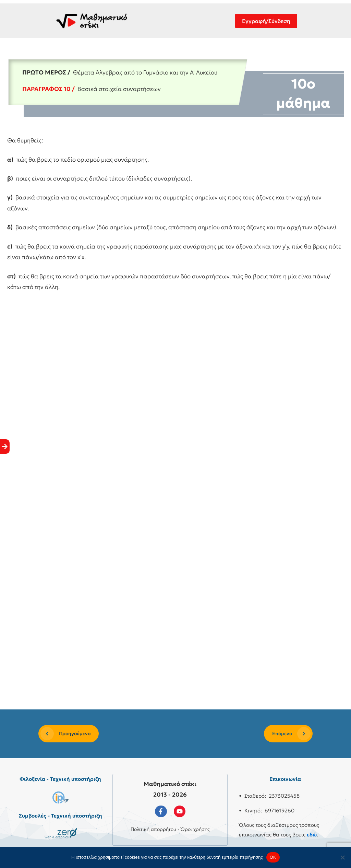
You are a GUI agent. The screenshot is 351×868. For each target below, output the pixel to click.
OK (273, 857)
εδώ (312, 835)
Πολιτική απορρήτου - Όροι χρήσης (170, 829)
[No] (342, 857)
